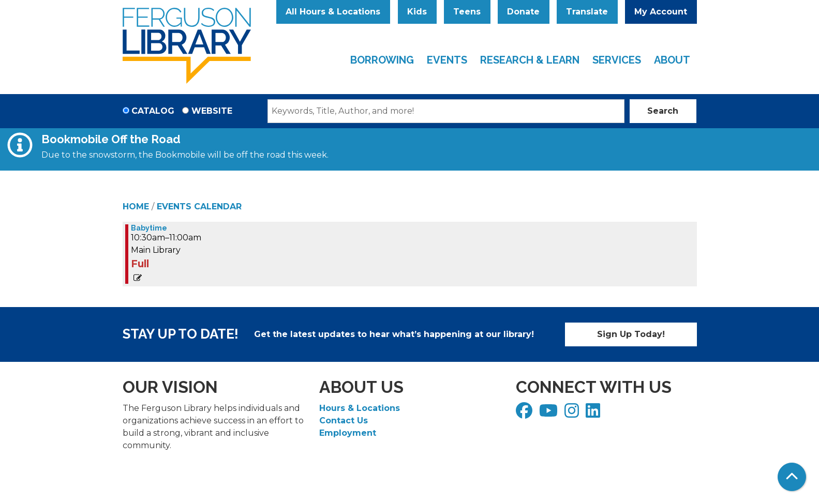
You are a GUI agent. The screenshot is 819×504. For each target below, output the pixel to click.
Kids (417, 12)
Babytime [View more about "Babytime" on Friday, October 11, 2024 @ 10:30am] (149, 228)
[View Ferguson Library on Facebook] (525, 414)
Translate (587, 12)
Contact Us (344, 421)
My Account (661, 12)
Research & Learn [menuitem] (530, 60)
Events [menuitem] (447, 60)
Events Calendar (199, 207)
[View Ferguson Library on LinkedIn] (594, 414)
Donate (523, 12)
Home (136, 207)
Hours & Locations (360, 408)
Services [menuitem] (617, 60)
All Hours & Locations (333, 12)
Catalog (153, 111)
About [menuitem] (672, 60)
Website (212, 111)
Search (663, 111)
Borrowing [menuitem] (382, 60)
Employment (348, 433)
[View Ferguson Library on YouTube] (550, 414)
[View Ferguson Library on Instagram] (573, 414)
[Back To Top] (792, 477)
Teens (467, 12)
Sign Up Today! (631, 334)
